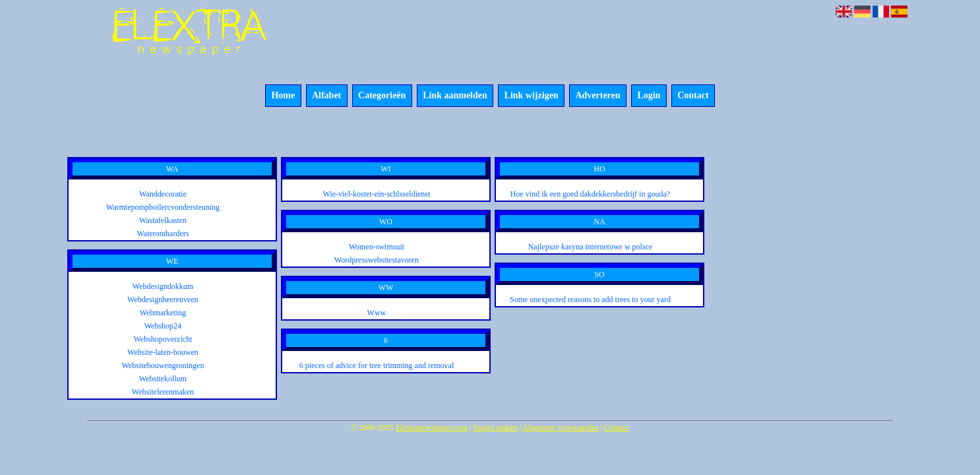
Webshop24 (163, 326)
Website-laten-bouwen (163, 352)
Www (377, 313)
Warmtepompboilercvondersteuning (163, 207)
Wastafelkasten (163, 220)
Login (649, 96)
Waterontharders (163, 234)
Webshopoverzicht (163, 339)
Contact (693, 96)
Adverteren (597, 96)
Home (283, 96)
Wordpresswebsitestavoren (377, 260)
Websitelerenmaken (163, 392)
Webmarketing (163, 313)
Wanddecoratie (163, 194)
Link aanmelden (455, 96)
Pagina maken (495, 427)
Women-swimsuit (377, 247)
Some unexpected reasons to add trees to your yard (590, 300)
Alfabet (326, 96)
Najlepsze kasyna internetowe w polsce (591, 247)
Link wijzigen (532, 96)
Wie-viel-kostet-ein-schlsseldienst (377, 194)
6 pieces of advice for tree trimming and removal (377, 365)
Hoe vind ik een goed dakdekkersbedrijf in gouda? (590, 194)
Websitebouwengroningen (163, 365)
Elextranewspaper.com (432, 427)
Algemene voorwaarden (561, 427)
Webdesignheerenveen (163, 300)
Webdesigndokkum (163, 286)
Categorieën (382, 96)
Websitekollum (163, 379)
